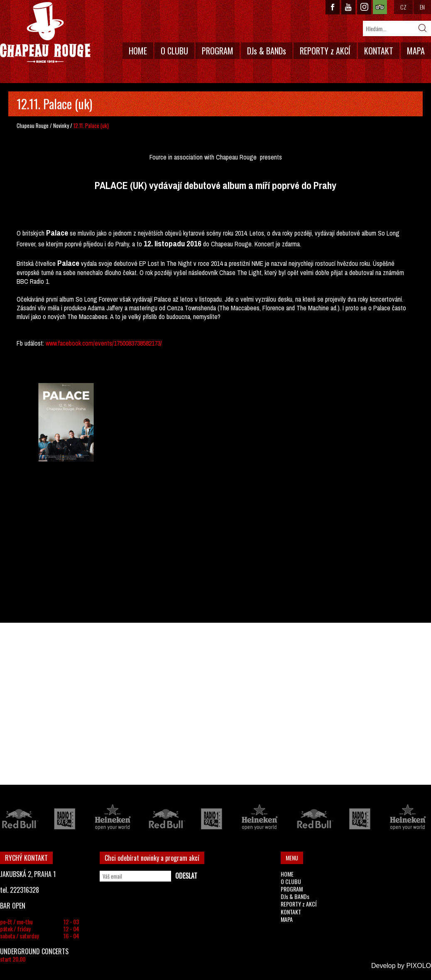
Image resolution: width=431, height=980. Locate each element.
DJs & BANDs (267, 51)
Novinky (61, 125)
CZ (403, 7)
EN (422, 7)
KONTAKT (379, 51)
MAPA (416, 51)
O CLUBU (174, 51)
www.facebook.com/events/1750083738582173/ (104, 343)
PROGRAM (218, 51)
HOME (138, 51)
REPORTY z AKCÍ (325, 51)
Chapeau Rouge (33, 125)
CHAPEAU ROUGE (45, 33)
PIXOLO (419, 966)
